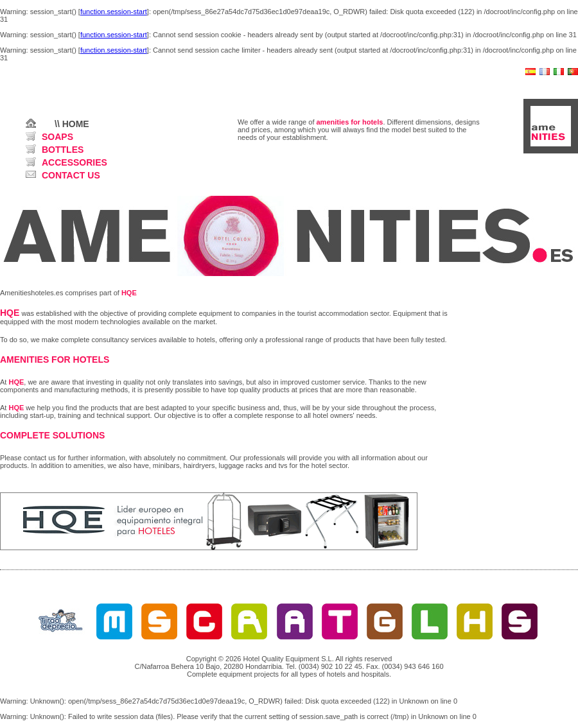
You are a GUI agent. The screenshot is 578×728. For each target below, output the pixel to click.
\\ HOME (72, 124)
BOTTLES (63, 150)
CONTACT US (71, 175)
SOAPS (57, 137)
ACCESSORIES (74, 162)
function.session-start (114, 12)
